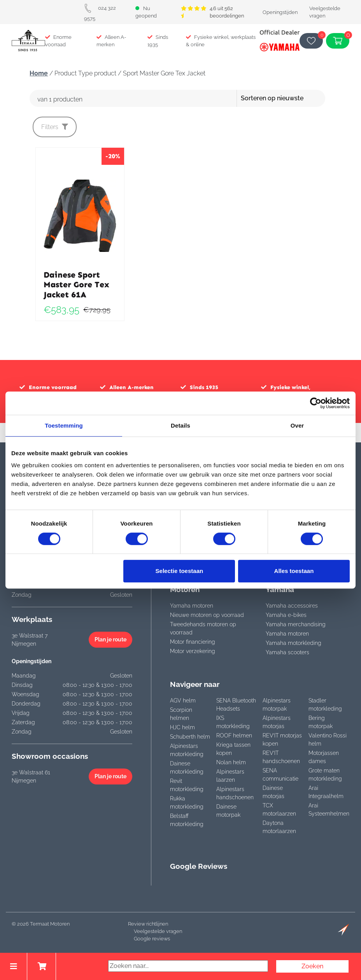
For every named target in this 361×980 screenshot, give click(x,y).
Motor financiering (193, 642)
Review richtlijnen (148, 924)
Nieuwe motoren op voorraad (207, 615)
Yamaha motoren (192, 606)
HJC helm (182, 727)
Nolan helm (231, 762)
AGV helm (183, 700)
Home (39, 73)
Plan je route (110, 639)
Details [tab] (180, 425)
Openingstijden (280, 12)
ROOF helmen (234, 735)
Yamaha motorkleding (294, 643)
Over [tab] (297, 425)
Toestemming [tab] (64, 425)
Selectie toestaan (180, 571)
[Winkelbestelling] (294, 98)
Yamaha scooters (287, 652)
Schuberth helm (190, 737)
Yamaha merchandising (296, 624)
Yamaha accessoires (292, 606)
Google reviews (152, 939)
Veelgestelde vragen (158, 931)
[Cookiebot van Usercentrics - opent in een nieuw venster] (316, 403)
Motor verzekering (193, 651)
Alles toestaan (294, 571)
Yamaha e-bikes (286, 615)
